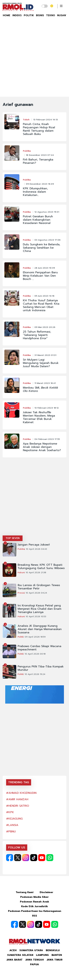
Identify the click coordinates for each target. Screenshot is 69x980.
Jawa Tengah (35, 960)
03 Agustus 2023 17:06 (47, 240)
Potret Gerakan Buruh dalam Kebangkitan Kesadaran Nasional (38, 220)
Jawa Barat (14, 960)
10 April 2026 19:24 (35, 674)
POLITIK (29, 15)
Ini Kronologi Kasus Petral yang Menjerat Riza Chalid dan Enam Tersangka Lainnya (39, 609)
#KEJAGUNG (14, 819)
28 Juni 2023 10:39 (45, 268)
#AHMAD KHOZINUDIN (21, 793)
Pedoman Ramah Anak (34, 902)
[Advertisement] (34, 61)
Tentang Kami (25, 892)
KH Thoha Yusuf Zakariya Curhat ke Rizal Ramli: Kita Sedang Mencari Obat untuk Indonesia (41, 305)
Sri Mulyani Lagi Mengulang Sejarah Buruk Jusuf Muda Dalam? (41, 363)
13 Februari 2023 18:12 (47, 408)
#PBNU (11, 832)
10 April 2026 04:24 (36, 593)
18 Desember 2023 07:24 (40, 155)
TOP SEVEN (13, 538)
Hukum (21, 572)
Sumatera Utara (31, 950)
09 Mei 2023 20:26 (45, 327)
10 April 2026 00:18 (35, 654)
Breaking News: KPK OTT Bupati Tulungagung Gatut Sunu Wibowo (41, 567)
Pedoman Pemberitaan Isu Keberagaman (35, 911)
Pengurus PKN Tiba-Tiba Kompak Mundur (41, 668)
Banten (57, 955)
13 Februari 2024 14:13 (46, 120)
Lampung (42, 955)
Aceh (13, 950)
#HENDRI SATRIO (18, 806)
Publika (27, 151)
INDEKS (17, 15)
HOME (7, 15)
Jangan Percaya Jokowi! (34, 545)
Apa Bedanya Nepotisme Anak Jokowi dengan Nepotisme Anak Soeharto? (42, 447)
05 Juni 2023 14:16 (44, 296)
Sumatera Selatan (20, 955)
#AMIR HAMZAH (17, 799)
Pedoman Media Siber (34, 897)
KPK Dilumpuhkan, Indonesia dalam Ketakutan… (35, 192)
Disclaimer (46, 892)
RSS (35, 916)
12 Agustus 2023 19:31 (47, 212)
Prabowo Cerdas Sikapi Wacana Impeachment (39, 648)
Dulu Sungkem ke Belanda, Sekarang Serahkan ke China (41, 248)
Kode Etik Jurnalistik (34, 906)
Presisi (21, 593)
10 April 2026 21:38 (36, 572)
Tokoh (26, 120)
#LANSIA (12, 825)
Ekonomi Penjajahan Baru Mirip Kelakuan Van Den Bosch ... (40, 276)
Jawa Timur (55, 960)
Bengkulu (53, 950)
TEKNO (51, 15)
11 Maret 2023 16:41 (45, 383)
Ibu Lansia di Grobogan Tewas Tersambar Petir (39, 587)
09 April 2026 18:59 (35, 637)
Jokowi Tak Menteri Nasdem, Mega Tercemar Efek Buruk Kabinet (39, 417)
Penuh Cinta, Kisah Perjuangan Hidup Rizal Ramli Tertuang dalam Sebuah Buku (39, 129)
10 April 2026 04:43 (36, 549)
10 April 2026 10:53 (36, 616)
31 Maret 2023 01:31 (45, 355)
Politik (21, 637)
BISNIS (40, 15)
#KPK (10, 812)
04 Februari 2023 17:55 (47, 439)
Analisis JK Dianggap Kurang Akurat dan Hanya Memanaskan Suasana (40, 629)
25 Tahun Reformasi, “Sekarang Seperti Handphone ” (37, 335)
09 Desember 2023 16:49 (40, 184)
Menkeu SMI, (41, 389)
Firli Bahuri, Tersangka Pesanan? (38, 161)
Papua (34, 964)
